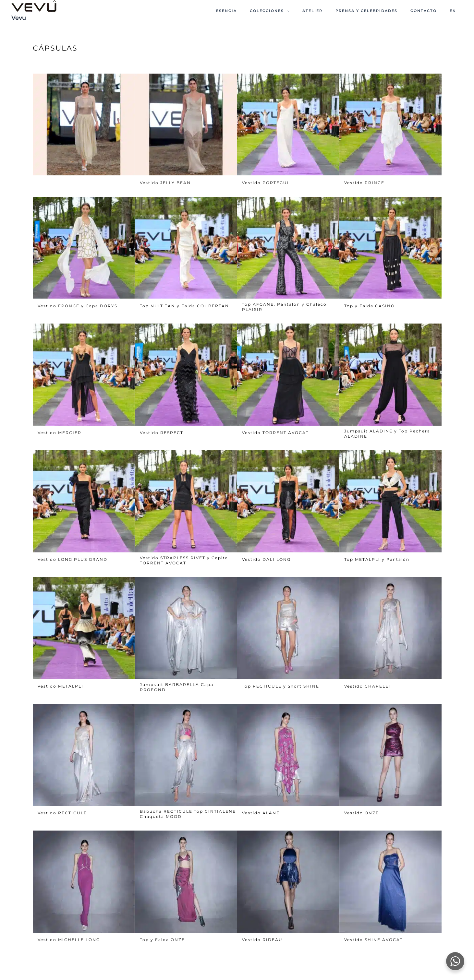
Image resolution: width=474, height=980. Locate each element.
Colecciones (296, 11)
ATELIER (333, 11)
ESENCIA (259, 11)
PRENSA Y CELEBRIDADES (381, 11)
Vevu (19, 18)
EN (456, 11)
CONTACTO (432, 11)
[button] (313, 11)
